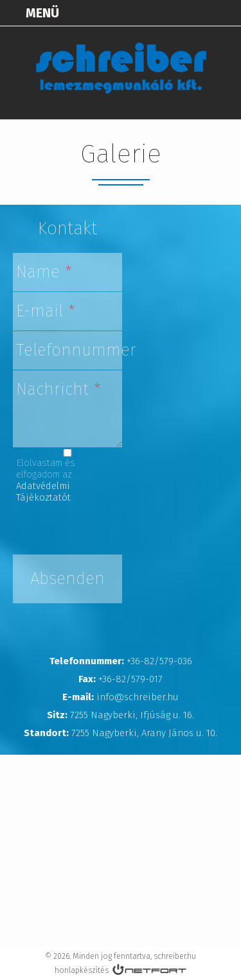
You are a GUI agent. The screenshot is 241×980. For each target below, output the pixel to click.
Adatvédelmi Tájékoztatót (43, 492)
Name (44, 272)
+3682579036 (193, 13)
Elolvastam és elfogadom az (46, 480)
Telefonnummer (69, 350)
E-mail (46, 311)
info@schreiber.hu (226, 13)
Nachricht (58, 389)
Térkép (161, 13)
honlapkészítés (82, 970)
